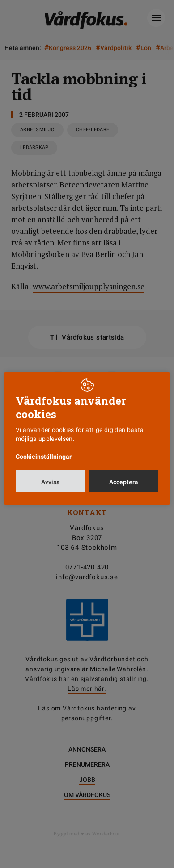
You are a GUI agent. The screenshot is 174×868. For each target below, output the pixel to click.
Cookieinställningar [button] (44, 457)
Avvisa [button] (51, 482)
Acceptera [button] (124, 482)
